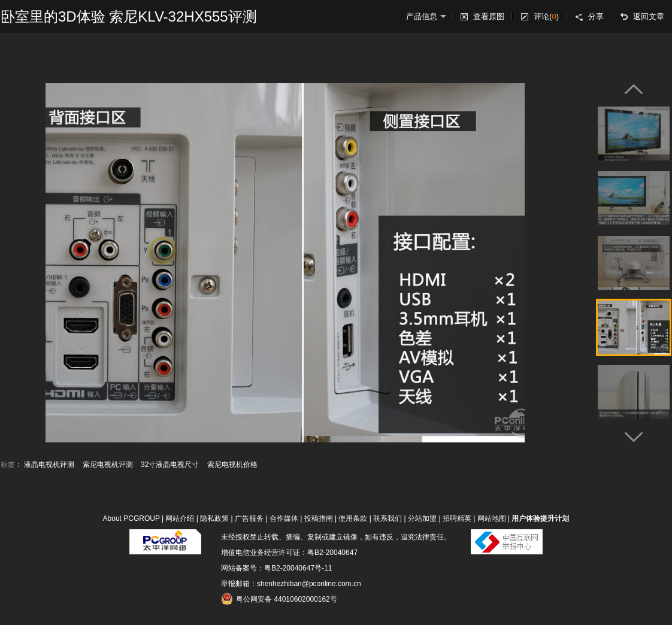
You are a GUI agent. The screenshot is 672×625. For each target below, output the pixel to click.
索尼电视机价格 (232, 465)
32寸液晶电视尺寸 (170, 465)
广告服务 (249, 518)
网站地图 (492, 518)
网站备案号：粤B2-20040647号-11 (276, 568)
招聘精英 (457, 518)
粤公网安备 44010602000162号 (279, 599)
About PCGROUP (131, 518)
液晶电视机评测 (49, 465)
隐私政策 (214, 518)
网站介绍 (180, 518)
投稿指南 (319, 518)
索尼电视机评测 (108, 465)
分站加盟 (422, 518)
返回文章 (649, 16)
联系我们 (388, 518)
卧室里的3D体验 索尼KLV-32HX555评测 (129, 16)
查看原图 (489, 16)
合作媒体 (284, 518)
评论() (546, 16)
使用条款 (353, 518)
